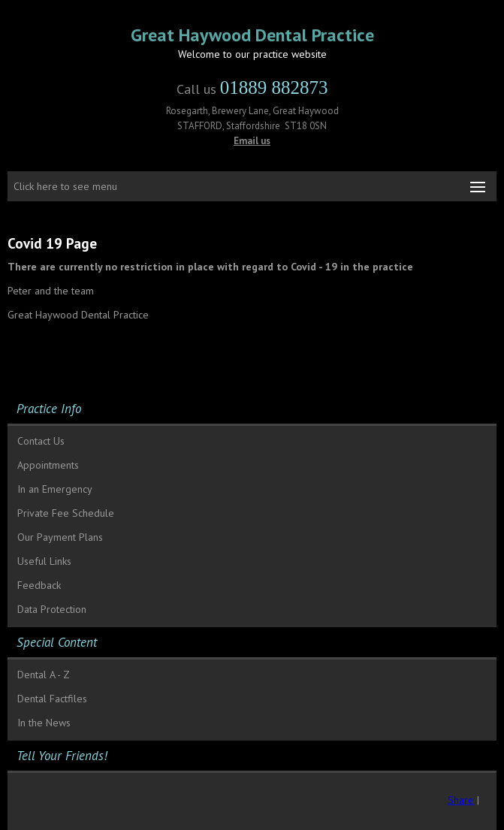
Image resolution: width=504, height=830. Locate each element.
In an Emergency (55, 489)
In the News (44, 723)
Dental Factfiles (52, 699)
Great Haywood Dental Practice (252, 35)
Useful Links (44, 561)
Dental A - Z (44, 675)
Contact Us (41, 441)
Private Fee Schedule (66, 513)
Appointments (48, 465)
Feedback (39, 585)
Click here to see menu (65, 186)
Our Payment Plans (60, 537)
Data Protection (52, 609)
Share (461, 800)
